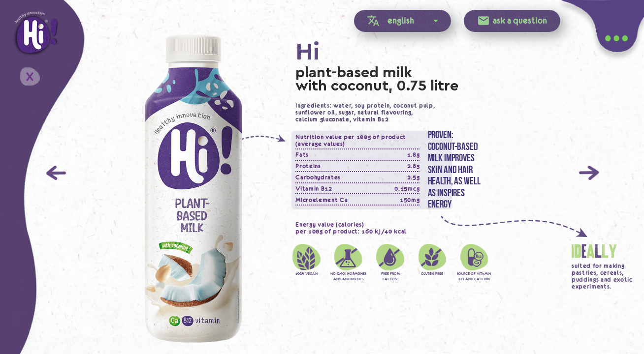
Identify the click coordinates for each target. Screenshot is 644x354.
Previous (56, 173)
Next (589, 173)
